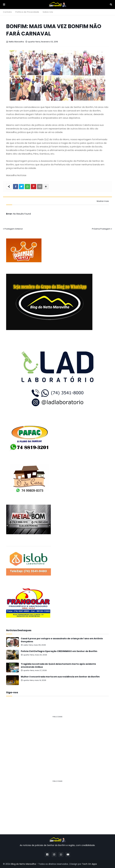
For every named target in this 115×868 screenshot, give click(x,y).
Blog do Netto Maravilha (24, 864)
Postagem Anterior (14, 229)
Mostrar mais (103, 201)
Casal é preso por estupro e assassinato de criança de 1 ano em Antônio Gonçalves (62, 640)
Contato (7, 12)
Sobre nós (48, 12)
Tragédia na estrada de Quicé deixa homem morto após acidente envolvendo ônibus (58, 666)
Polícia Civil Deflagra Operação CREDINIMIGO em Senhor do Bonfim (59, 651)
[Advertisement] (57, 741)
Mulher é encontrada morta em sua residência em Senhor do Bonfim (60, 677)
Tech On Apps (89, 864)
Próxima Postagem (101, 229)
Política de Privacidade (27, 12)
